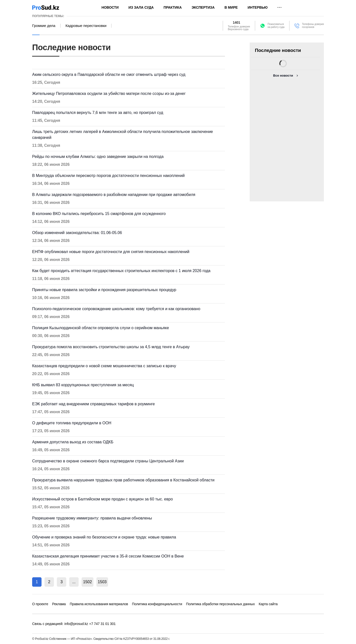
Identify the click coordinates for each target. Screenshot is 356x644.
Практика (173, 7)
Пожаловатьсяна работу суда (276, 26)
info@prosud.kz (76, 624)
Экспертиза (203, 7)
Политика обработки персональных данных (221, 604)
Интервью (258, 7)
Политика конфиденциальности (157, 604)
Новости (110, 7)
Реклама (59, 604)
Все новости (283, 75)
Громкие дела (44, 26)
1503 (102, 582)
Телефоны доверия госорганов (313, 26)
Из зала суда (141, 7)
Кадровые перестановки (86, 26)
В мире (231, 7)
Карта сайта (268, 604)
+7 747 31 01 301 (102, 624)
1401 (237, 23)
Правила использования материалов (99, 604)
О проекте (40, 604)
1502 (88, 582)
